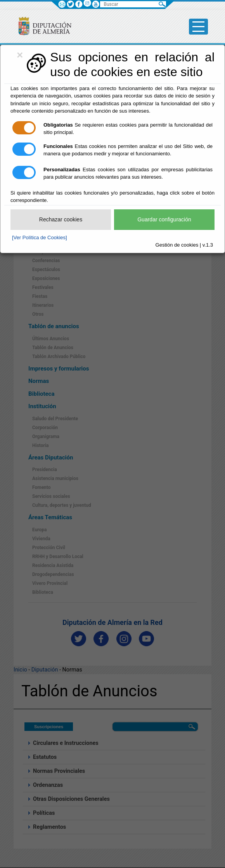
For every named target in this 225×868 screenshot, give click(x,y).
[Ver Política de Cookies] (40, 237)
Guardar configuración (164, 219)
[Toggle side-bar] (198, 27)
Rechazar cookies (61, 219)
